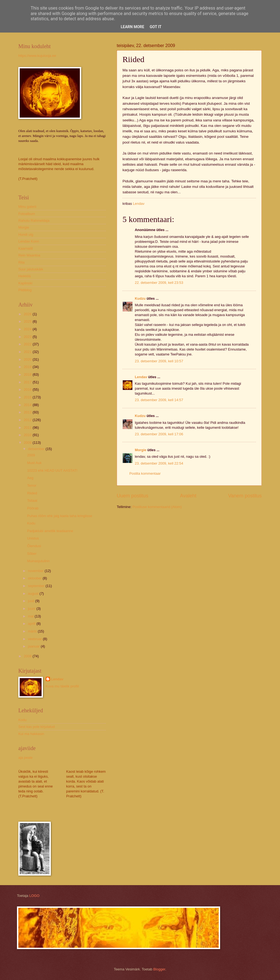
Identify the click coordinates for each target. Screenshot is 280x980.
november (36, 571)
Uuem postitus (132, 496)
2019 (28, 367)
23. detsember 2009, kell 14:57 (159, 400)
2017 (28, 382)
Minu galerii (27, 207)
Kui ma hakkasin (31, 734)
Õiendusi (34, 546)
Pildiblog (25, 290)
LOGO (34, 896)
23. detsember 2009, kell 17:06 (159, 434)
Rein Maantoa (29, 255)
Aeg (30, 478)
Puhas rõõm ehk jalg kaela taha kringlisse (60, 516)
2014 (28, 405)
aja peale (25, 758)
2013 (28, 412)
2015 (28, 397)
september (37, 586)
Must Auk (34, 463)
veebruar (35, 639)
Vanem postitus (245, 496)
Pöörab (33, 508)
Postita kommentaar (145, 473)
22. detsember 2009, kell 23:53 (159, 283)
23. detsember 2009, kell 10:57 (159, 361)
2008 (28, 656)
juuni (32, 609)
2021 (28, 352)
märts (33, 631)
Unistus (33, 538)
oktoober (35, 578)
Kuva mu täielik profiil (62, 686)
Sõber (32, 554)
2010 (28, 435)
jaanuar (34, 646)
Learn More (132, 27)
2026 (28, 314)
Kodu (31, 523)
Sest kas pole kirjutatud (37, 727)
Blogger (159, 969)
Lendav (141, 377)
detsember (37, 449)
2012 (28, 420)
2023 (28, 337)
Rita (21, 262)
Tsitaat (32, 501)
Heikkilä (24, 276)
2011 (28, 428)
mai (31, 616)
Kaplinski (25, 283)
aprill (32, 624)
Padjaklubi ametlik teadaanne (50, 531)
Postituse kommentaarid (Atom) (157, 507)
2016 (28, 390)
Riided (32, 493)
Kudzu (140, 298)
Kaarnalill (26, 248)
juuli (31, 601)
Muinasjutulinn (38, 561)
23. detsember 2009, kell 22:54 (159, 463)
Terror (32, 485)
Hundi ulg (26, 234)
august (34, 593)
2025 (28, 321)
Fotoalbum (27, 214)
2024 (28, 329)
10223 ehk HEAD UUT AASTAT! (52, 470)
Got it (155, 27)
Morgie (141, 450)
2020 (28, 359)
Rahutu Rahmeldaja (34, 221)
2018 (28, 374)
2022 (28, 344)
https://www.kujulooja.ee (37, 56)
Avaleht (188, 496)
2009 (28, 443)
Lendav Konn (29, 241)
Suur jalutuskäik (31, 269)
